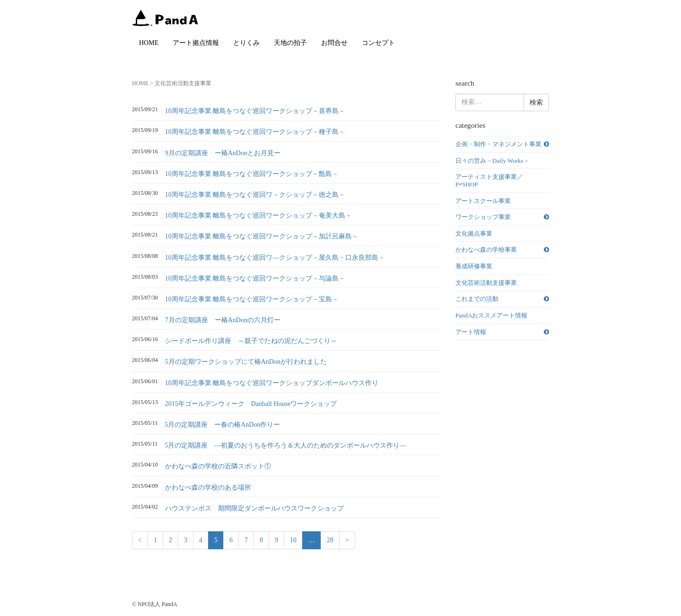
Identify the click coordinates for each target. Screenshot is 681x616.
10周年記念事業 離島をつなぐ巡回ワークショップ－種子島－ (255, 132)
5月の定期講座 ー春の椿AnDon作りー (222, 425)
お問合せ (334, 43)
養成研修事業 (474, 266)
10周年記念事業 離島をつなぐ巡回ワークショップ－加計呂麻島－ (262, 236)
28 (330, 540)
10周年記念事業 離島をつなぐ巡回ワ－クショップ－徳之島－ (255, 195)
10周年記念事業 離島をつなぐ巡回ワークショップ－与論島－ (255, 278)
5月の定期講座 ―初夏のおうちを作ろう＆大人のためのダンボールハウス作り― (285, 445)
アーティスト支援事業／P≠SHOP (489, 180)
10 (293, 540)
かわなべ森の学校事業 (486, 250)
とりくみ (246, 43)
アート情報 (471, 332)
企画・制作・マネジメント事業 (498, 144)
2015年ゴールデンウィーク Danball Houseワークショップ (251, 404)
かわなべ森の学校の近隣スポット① (218, 466)
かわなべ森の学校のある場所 (208, 488)
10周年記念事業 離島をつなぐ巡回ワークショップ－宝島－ (252, 299)
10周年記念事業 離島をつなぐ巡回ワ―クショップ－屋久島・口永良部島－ (275, 258)
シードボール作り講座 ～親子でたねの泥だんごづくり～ (251, 341)
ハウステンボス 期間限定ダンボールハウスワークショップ (254, 508)
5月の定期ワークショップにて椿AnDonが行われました (246, 362)
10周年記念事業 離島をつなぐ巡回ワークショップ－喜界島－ (255, 111)
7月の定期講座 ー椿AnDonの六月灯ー (223, 320)
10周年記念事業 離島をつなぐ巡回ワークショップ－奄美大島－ (259, 216)
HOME (149, 43)
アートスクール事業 (483, 201)
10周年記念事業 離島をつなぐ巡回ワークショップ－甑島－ (252, 174)
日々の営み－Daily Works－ (493, 161)
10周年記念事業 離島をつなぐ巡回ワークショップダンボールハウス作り (272, 383)
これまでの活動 (477, 299)
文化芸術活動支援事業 (486, 283)
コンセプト (378, 43)
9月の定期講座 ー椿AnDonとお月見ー (223, 153)
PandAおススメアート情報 (491, 315)
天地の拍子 (290, 43)
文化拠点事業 (474, 233)
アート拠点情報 (196, 43)
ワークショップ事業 (483, 217)
